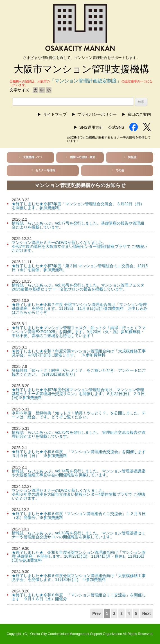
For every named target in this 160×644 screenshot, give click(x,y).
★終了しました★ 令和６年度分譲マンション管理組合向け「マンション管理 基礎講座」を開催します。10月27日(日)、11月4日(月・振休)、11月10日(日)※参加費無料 (79, 556)
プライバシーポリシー (97, 114)
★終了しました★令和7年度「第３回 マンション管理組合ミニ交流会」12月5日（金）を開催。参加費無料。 (80, 268)
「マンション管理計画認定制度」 (86, 81)
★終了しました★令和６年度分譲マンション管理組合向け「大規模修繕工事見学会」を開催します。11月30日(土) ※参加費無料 (79, 578)
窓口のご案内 (139, 114)
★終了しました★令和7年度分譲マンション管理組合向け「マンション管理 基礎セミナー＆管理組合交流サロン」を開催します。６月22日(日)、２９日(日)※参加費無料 (78, 394)
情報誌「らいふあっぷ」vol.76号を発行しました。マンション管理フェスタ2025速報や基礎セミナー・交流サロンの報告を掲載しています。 (78, 287)
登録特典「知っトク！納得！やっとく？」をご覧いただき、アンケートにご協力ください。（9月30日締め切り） (79, 372)
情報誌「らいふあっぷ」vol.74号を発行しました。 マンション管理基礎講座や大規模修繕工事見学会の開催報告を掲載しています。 (79, 473)
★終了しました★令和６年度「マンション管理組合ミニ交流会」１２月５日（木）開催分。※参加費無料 (79, 516)
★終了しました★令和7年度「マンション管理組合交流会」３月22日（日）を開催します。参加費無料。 (78, 206)
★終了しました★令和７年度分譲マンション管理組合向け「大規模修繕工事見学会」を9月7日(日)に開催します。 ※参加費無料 (79, 353)
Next (147, 613)
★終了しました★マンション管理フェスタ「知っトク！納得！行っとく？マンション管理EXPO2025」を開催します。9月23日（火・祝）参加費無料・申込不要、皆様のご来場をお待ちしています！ (79, 332)
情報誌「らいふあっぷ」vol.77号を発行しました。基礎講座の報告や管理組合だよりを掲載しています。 (78, 225)
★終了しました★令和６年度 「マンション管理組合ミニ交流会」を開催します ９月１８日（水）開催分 (79, 597)
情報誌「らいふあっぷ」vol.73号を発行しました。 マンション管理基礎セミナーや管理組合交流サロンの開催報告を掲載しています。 (79, 535)
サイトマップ (55, 114)
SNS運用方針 (91, 127)
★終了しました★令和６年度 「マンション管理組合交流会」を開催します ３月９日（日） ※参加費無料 (81, 454)
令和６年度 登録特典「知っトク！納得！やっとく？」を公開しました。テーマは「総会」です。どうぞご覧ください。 (79, 415)
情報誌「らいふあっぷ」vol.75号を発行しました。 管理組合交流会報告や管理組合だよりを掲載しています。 (79, 434)
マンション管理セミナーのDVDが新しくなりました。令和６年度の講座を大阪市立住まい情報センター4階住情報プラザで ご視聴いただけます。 (78, 494)
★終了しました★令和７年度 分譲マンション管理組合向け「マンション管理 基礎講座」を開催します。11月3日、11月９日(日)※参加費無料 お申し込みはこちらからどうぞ (80, 308)
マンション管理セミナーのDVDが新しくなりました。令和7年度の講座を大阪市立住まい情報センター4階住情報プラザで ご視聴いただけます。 (79, 246)
